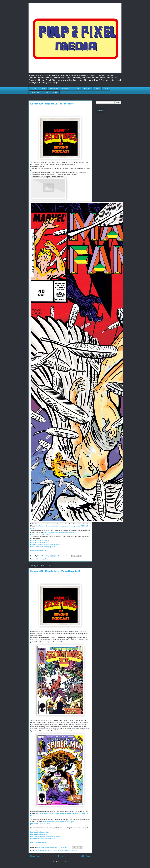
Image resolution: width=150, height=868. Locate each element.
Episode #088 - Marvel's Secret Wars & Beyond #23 (55, 571)
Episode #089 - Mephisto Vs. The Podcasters (52, 104)
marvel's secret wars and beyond (53, 851)
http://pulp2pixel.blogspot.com (40, 540)
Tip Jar (43, 89)
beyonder (39, 851)
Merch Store (54, 89)
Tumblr (97, 89)
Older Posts (86, 856)
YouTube (76, 89)
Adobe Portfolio (36, 92)
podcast (46, 559)
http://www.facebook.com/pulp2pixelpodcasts (45, 545)
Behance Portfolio (51, 92)
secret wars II (75, 851)
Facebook (87, 89)
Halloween (39, 559)
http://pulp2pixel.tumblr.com (39, 542)
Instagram (66, 89)
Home (61, 856)
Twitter (106, 89)
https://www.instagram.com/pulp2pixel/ (43, 547)
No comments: (63, 556)
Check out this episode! (38, 551)
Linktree (34, 89)
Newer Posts (35, 856)
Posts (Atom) (65, 862)
